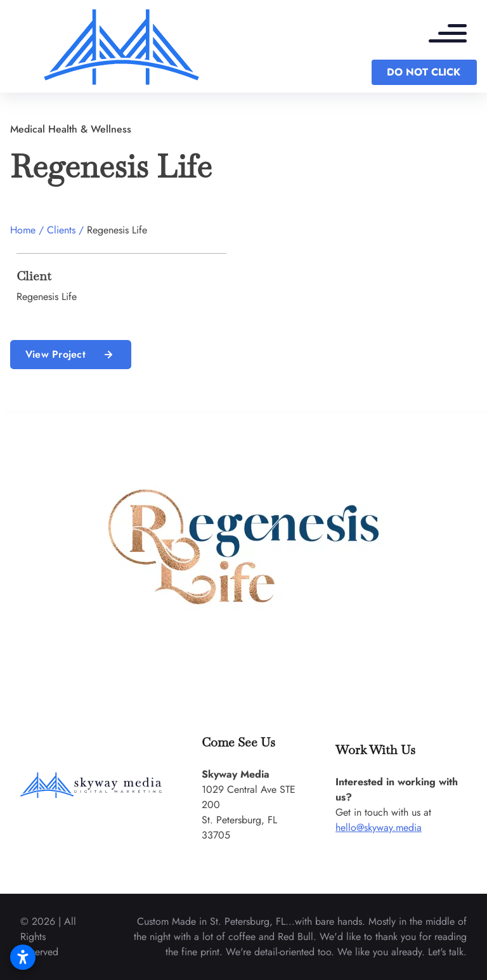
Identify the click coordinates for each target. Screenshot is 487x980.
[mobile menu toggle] (454, 35)
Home (23, 230)
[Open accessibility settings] (23, 957)
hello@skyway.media (379, 827)
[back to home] (122, 46)
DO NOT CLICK (424, 72)
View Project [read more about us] (71, 355)
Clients (61, 230)
